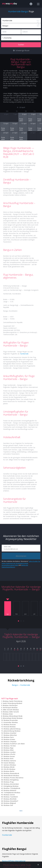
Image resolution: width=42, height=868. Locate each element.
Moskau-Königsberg (11, 780)
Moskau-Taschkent (11, 797)
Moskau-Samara (10, 761)
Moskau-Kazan (9, 756)
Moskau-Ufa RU (9, 754)
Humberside (24, 354)
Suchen (21, 45)
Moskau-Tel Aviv (10, 746)
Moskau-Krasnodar (11, 720)
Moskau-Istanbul (10, 733)
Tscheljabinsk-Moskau (12, 793)
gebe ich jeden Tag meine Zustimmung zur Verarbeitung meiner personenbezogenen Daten (21, 563)
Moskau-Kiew (8, 714)
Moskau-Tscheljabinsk (12, 788)
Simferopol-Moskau (10, 708)
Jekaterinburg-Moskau (12, 731)
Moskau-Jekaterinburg (12, 729)
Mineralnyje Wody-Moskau (13, 718)
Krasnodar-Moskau (11, 722)
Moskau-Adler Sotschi (11, 712)
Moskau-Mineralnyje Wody (13, 716)
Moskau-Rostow (10, 725)
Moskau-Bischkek (10, 799)
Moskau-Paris (9, 737)
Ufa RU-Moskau (9, 769)
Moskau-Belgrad (10, 803)
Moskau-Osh (8, 805)
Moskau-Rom (9, 759)
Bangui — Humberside (21, 685)
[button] (18, 621)
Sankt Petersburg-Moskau (12, 703)
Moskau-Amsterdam (11, 784)
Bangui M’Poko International (14, 861)
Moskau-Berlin (9, 771)
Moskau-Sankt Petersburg (12, 701)
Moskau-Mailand (10, 790)
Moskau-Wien (9, 750)
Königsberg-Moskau (11, 786)
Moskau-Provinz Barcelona (13, 778)
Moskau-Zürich (9, 795)
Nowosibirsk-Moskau (11, 776)
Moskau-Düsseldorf (11, 801)
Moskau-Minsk (9, 767)
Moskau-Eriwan (9, 739)
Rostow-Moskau (10, 727)
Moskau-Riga (8, 748)
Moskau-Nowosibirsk (11, 773)
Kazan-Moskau (9, 763)
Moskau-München (10, 735)
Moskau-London (10, 752)
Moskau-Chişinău (10, 742)
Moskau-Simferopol (10, 705)
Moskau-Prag (9, 782)
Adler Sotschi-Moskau (11, 710)
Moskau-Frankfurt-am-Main (14, 744)
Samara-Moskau (10, 765)
